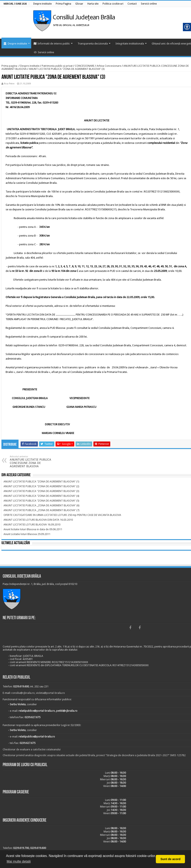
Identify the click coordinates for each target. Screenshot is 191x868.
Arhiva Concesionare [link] (109, 66)
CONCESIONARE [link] (85, 66)
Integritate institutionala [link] (130, 44)
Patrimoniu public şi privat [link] (57, 66)
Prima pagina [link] (9, 66)
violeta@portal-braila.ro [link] (50, 693)
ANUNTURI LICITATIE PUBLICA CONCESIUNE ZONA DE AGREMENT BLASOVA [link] (31, 462)
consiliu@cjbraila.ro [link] (23, 693)
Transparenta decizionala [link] (93, 44)
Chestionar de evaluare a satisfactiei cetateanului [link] (32, 749)
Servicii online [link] (44, 52)
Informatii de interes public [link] (52, 44)
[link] (42, 4)
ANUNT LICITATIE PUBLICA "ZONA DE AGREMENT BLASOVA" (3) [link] (67, 69)
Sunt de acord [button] (170, 859)
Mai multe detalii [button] (19, 861)
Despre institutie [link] (15, 44)
